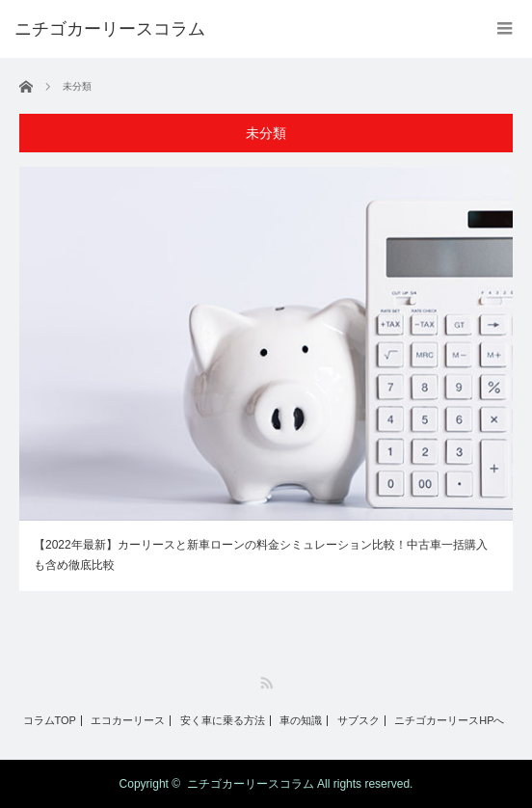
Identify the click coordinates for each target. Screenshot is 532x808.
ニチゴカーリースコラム (251, 784)
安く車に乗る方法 (223, 721)
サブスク (359, 721)
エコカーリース (128, 721)
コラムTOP (50, 721)
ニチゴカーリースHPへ (449, 721)
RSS (266, 683)
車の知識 (301, 721)
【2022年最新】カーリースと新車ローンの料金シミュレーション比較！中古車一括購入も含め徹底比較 (261, 555)
